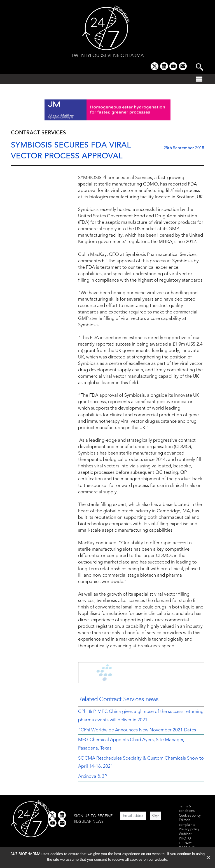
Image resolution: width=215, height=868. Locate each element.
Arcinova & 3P (93, 777)
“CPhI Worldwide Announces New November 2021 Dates (137, 730)
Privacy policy (189, 829)
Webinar (185, 834)
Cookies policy (190, 816)
